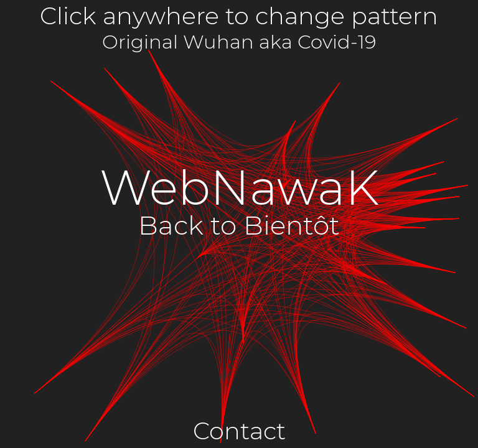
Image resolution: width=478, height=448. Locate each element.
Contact (239, 431)
